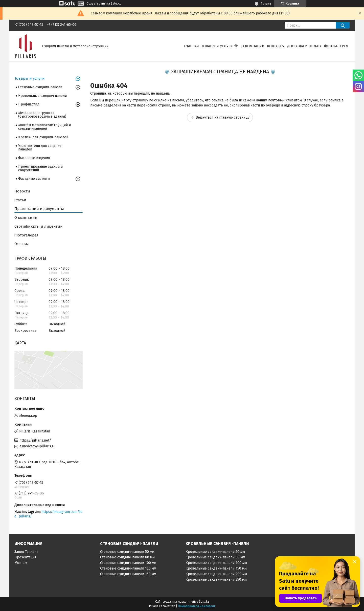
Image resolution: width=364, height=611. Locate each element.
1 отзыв (266, 4)
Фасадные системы (34, 179)
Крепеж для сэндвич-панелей (43, 137)
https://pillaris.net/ (35, 440)
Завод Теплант (26, 552)
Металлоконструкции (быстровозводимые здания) (42, 115)
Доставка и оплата (304, 46)
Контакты (276, 46)
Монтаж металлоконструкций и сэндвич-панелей (44, 127)
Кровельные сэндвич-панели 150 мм (216, 568)
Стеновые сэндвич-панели (40, 87)
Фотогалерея (336, 46)
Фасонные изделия (34, 158)
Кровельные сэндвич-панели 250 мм (216, 580)
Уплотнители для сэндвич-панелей (40, 148)
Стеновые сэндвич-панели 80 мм (127, 557)
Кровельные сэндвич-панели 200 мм (216, 574)
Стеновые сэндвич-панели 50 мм (127, 552)
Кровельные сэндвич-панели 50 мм (215, 552)
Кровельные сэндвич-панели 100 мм (216, 563)
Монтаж (21, 563)
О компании (253, 46)
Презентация (25, 557)
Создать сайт (96, 4)
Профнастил (29, 104)
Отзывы (22, 244)
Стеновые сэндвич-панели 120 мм (128, 568)
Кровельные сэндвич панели (42, 96)
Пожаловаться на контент (197, 606)
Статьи (20, 200)
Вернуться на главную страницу (223, 117)
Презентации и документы (39, 209)
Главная (191, 46)
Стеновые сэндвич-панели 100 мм (128, 563)
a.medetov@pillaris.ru (37, 446)
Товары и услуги (217, 46)
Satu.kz (204, 602)
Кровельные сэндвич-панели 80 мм (215, 557)
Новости (22, 191)
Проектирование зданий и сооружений (40, 168)
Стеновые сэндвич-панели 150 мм (128, 574)
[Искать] (343, 25)
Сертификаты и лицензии (39, 226)
